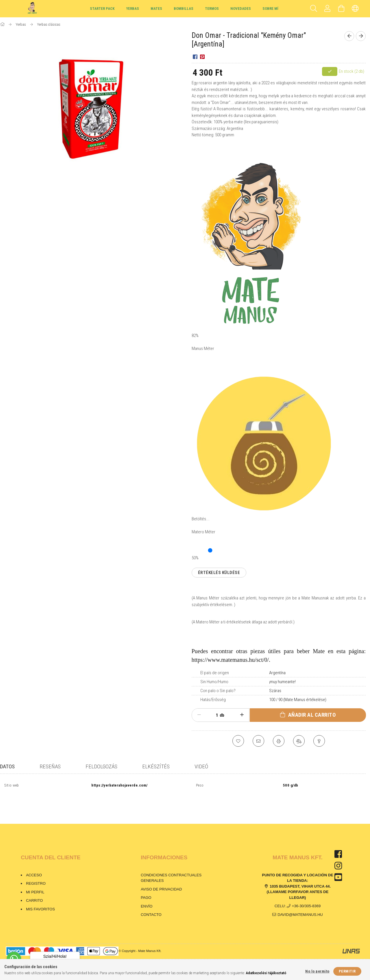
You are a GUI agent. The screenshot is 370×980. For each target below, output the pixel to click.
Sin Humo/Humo (214, 682)
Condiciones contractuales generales (171, 867)
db (222, 715)
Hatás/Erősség (213, 700)
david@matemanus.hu (300, 904)
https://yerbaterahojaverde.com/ (120, 786)
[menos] (199, 715)
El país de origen (215, 673)
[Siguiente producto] (361, 36)
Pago (147, 887)
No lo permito (317, 971)
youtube (338, 866)
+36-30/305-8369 (306, 895)
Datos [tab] (7, 766)
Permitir (347, 971)
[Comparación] (299, 741)
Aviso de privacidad (161, 878)
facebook (338, 843)
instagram (338, 855)
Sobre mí (270, 9)
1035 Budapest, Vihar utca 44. (300, 875)
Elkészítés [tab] (156, 766)
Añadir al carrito (312, 715)
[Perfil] (328, 9)
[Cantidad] (214, 715)
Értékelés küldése (219, 573)
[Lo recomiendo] (258, 741)
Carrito (34, 889)
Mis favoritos (40, 898)
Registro (36, 872)
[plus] (242, 715)
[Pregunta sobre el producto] (319, 741)
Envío (147, 895)
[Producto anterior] (349, 36)
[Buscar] (314, 9)
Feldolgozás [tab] (101, 766)
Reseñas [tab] (50, 766)
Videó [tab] (201, 766)
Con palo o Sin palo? (218, 691)
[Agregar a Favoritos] (238, 741)
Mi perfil (35, 881)
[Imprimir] (279, 741)
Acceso (34, 864)
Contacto (151, 904)
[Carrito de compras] (341, 9)
